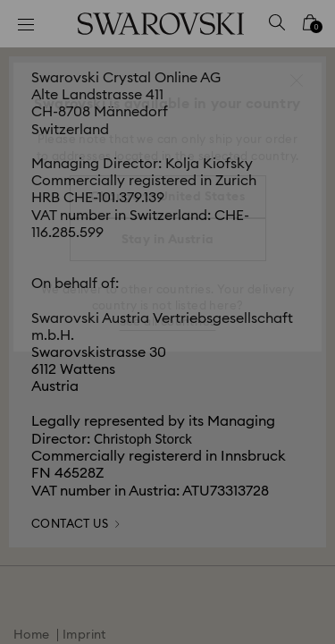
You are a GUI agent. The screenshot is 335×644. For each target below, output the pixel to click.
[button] (297, 80)
